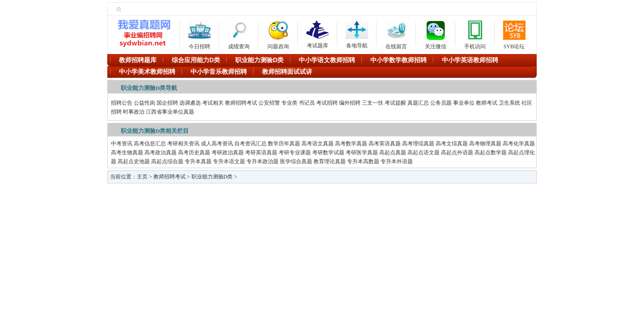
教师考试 (487, 103)
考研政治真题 (228, 153)
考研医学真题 (362, 153)
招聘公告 (122, 103)
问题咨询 (278, 34)
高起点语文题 (424, 153)
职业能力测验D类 (212, 177)
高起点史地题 (134, 161)
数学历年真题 (284, 144)
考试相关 (213, 103)
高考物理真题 (485, 144)
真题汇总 (418, 103)
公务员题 (441, 103)
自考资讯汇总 (250, 144)
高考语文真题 (318, 144)
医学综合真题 (296, 161)
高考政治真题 (161, 153)
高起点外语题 (457, 153)
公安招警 (269, 103)
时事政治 (134, 112)
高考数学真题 (351, 144)
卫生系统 (509, 103)
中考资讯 (122, 144)
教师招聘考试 (241, 103)
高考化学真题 (519, 144)
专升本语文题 (229, 161)
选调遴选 (190, 103)
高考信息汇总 (150, 144)
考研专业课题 (295, 153)
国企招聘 (167, 103)
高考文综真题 (452, 144)
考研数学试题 (328, 153)
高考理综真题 (418, 144)
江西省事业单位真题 (170, 112)
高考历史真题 (194, 153)
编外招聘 (350, 103)
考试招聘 (327, 103)
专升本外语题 (397, 161)
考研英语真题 (261, 153)
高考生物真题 (127, 153)
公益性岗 (144, 103)
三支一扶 (373, 103)
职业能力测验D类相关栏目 (155, 131)
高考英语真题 (385, 144)
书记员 (307, 103)
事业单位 (464, 103)
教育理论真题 (330, 161)
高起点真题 (393, 153)
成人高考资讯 (217, 144)
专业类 (289, 103)
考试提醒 (395, 103)
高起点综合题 (167, 161)
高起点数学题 (491, 153)
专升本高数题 (363, 161)
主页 (142, 177)
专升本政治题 (263, 161)
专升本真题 (198, 161)
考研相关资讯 (183, 144)
